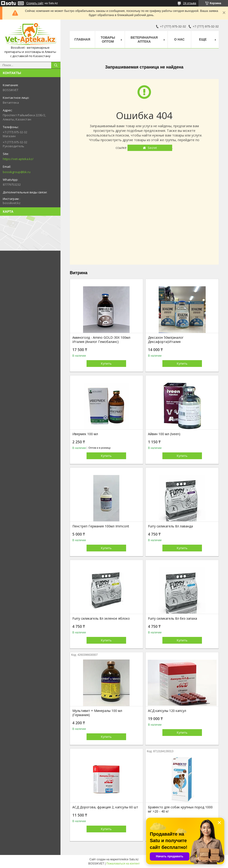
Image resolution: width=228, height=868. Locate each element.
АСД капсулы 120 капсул (167, 711)
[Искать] (56, 65)
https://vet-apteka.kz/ (18, 159)
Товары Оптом (108, 39)
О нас (179, 39)
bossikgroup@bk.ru (17, 172)
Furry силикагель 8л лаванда (170, 526)
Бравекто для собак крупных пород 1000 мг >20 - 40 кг (180, 809)
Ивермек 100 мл (85, 434)
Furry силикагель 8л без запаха (173, 619)
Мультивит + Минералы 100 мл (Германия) (97, 713)
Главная (82, 39)
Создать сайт (35, 3)
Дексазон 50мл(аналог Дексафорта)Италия (166, 340)
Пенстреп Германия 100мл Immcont (101, 526)
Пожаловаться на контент (123, 864)
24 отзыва (190, 3)
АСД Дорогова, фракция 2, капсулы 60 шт (105, 807)
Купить (106, 363)
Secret (152, 148)
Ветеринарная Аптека (144, 39)
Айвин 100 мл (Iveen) (164, 434)
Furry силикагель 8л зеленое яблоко (101, 619)
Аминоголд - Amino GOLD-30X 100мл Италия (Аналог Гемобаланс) (101, 340)
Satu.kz (134, 859)
